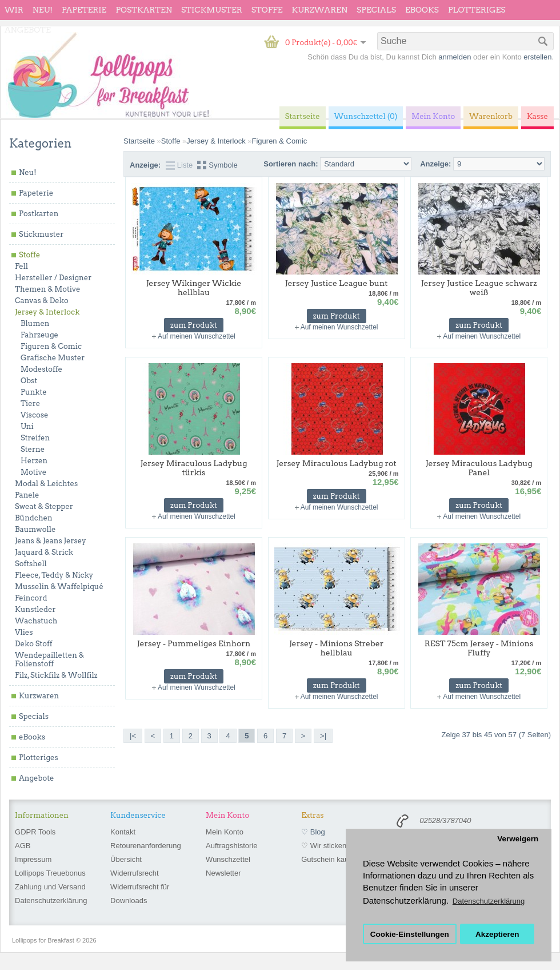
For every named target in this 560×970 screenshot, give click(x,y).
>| (323, 736)
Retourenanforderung (146, 846)
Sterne (33, 449)
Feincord (31, 598)
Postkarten (144, 10)
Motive (33, 472)
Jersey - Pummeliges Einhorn (194, 643)
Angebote (28, 30)
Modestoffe (41, 369)
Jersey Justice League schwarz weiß (479, 288)
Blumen (35, 323)
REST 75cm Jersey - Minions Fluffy (479, 648)
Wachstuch (36, 621)
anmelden (455, 57)
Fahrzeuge (39, 335)
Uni (27, 426)
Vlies (24, 632)
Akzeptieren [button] (497, 934)
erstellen (537, 57)
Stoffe (267, 10)
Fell (21, 266)
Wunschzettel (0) (366, 116)
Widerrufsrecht (135, 873)
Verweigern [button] (518, 839)
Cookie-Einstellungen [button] (410, 934)
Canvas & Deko (42, 301)
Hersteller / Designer (53, 278)
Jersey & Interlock (47, 312)
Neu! (43, 10)
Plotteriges (477, 10)
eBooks (422, 10)
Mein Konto (225, 832)
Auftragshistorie (231, 846)
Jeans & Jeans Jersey (51, 541)
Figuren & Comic (51, 346)
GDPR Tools (35, 832)
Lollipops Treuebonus (50, 873)
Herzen (34, 461)
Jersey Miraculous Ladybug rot (337, 463)
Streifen (35, 438)
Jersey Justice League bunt (337, 283)
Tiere (30, 403)
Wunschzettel (228, 859)
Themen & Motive (47, 289)
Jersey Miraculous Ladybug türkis (194, 468)
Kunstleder (35, 609)
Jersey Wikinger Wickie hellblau (194, 288)
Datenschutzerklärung (51, 901)
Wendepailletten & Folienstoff (49, 659)
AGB (23, 846)
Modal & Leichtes (46, 484)
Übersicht (126, 859)
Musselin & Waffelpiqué (59, 587)
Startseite (139, 141)
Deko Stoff (34, 644)
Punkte (34, 392)
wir (14, 10)
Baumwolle (35, 529)
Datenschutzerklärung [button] (489, 901)
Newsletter (223, 873)
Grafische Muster (53, 358)
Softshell (31, 564)
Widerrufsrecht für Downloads (140, 894)
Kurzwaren (320, 10)
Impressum (33, 859)
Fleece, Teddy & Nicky (54, 575)
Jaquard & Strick (44, 552)
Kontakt (123, 832)
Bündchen (34, 518)
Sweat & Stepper (44, 506)
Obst (29, 381)
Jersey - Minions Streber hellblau (336, 648)
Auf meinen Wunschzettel (197, 336)
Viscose (35, 415)
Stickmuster (212, 10)
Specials (376, 10)
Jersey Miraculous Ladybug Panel (479, 468)
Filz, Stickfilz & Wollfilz (56, 675)
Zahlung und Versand (50, 887)
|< (133, 736)
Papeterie (84, 10)
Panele (27, 495)
